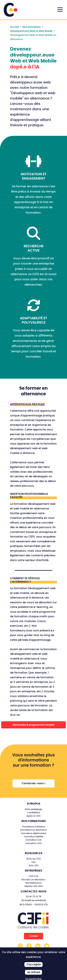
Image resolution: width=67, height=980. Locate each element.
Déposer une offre (34, 886)
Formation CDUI (33, 843)
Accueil (14, 27)
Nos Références (33, 883)
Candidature (34, 813)
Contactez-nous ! (33, 783)
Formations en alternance (33, 830)
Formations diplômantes (34, 833)
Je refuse (33, 972)
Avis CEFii (34, 866)
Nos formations (32, 27)
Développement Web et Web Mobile (31, 31)
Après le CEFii (34, 816)
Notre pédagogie (34, 809)
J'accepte (33, 965)
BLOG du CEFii (34, 859)
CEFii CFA (33, 876)
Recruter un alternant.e (33, 880)
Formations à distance (34, 827)
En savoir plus (33, 979)
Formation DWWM (34, 837)
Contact (34, 936)
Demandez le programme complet (34, 725)
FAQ (34, 862)
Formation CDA (33, 840)
